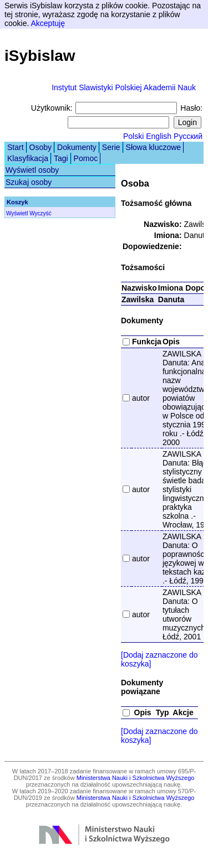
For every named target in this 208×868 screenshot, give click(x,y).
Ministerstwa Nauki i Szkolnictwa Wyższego (136, 778)
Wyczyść (40, 213)
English (159, 136)
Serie (111, 147)
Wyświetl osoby (32, 170)
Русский (188, 136)
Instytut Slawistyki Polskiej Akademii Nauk (124, 87)
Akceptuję (47, 23)
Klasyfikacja (28, 158)
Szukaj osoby (29, 182)
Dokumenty (77, 147)
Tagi (61, 158)
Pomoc (86, 158)
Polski (133, 136)
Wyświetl (17, 213)
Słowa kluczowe (154, 147)
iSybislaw (40, 56)
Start (16, 147)
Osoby (40, 147)
